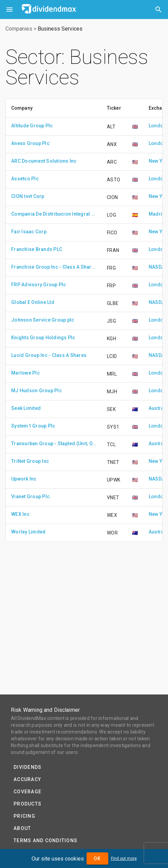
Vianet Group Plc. (31, 496)
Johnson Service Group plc (43, 320)
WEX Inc (20, 514)
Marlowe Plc (25, 373)
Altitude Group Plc (32, 126)
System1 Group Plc (33, 426)
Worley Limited (29, 532)
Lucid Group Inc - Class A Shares (49, 355)
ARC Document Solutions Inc (44, 161)
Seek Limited (26, 408)
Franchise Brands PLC (37, 249)
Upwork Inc (24, 479)
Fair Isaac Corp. (30, 232)
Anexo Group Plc (30, 143)
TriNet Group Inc (30, 461)
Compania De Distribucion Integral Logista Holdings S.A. (54, 214)
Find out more (124, 858)
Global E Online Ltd (33, 302)
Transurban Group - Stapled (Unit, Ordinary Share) (54, 444)
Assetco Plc (25, 179)
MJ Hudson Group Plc (36, 391)
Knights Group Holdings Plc (43, 338)
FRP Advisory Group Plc (39, 285)
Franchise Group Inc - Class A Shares (54, 267)
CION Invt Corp (28, 196)
